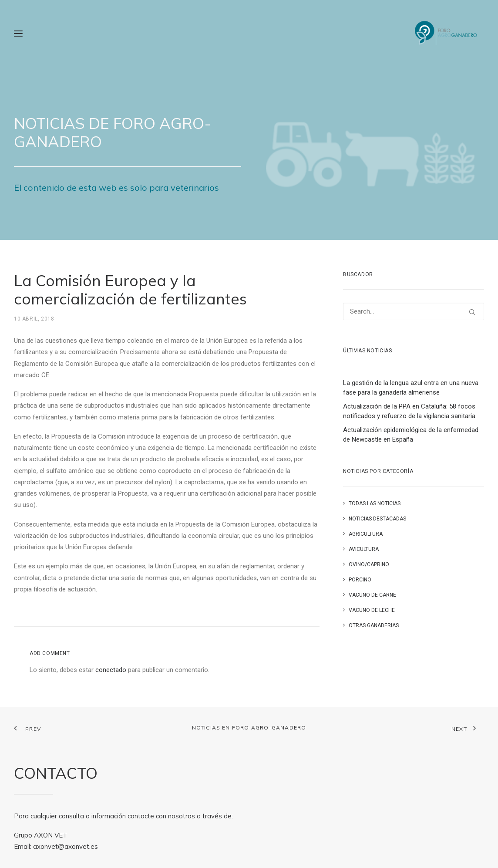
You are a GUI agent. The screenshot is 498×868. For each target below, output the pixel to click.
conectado (111, 670)
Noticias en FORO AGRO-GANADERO (249, 728)
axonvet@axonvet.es (66, 846)
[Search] (414, 311)
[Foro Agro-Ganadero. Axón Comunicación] (446, 34)
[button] (472, 312)
